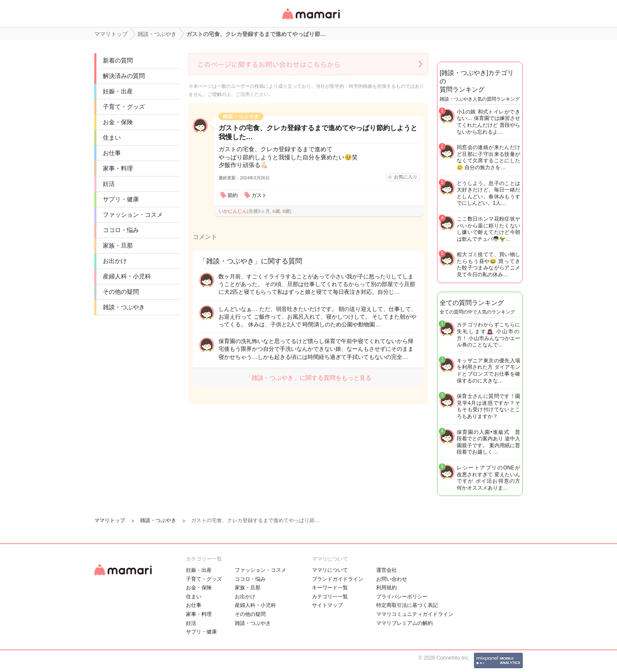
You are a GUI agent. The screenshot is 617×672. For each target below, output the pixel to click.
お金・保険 (118, 122)
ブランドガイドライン (338, 579)
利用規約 (386, 588)
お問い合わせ (392, 579)
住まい (112, 137)
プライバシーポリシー (402, 597)
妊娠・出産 (118, 91)
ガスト (259, 195)
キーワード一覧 (330, 588)
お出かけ (115, 261)
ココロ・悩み (121, 230)
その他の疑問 (121, 292)
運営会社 (386, 570)
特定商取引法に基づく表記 (407, 605)
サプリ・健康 (121, 199)
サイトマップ (327, 605)
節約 (233, 195)
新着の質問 (118, 60)
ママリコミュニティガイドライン (415, 614)
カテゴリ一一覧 (330, 597)
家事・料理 (118, 168)
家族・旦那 (118, 245)
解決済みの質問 (124, 76)
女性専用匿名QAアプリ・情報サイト (311, 20)
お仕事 (112, 153)
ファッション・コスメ (133, 215)
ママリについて (330, 570)
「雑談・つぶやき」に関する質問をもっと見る (308, 378)
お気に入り (406, 177)
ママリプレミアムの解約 (404, 623)
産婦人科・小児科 (127, 276)
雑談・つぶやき (124, 307)
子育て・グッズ (124, 107)
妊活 (109, 184)
